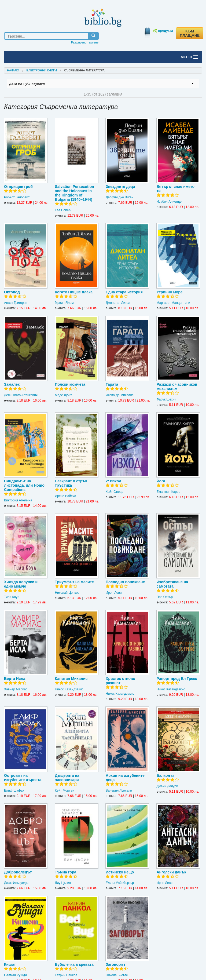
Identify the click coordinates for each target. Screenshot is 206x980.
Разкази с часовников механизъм (177, 387)
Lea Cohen (63, 210)
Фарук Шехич (166, 399)
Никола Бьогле (117, 975)
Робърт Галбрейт (17, 197)
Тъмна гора (66, 872)
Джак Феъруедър (17, 883)
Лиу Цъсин (63, 883)
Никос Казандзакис (69, 689)
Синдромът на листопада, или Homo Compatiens (24, 485)
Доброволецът (18, 872)
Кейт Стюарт (115, 492)
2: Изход (113, 481)
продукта (163, 31)
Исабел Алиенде (169, 202)
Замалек (12, 384)
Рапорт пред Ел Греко (177, 679)
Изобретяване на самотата (172, 584)
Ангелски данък (172, 872)
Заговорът (115, 964)
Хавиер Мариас (16, 689)
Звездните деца (120, 187)
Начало (13, 70)
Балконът (166, 775)
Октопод (12, 292)
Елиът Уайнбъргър (120, 883)
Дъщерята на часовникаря (67, 778)
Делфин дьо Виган (119, 197)
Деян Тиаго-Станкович (21, 395)
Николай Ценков (67, 593)
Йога (161, 481)
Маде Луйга (64, 395)
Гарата (112, 384)
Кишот (10, 964)
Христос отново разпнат (120, 681)
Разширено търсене (85, 42)
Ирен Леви (114, 593)
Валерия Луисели (119, 790)
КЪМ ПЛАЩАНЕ (190, 33)
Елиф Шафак (14, 790)
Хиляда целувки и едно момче (21, 584)
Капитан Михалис (71, 679)
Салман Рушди (15, 975)
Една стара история (124, 292)
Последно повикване (125, 582)
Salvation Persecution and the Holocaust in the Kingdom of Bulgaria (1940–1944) (75, 193)
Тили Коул (12, 597)
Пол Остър (165, 597)
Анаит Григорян (16, 303)
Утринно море (170, 292)
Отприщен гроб (18, 187)
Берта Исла (15, 679)
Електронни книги (42, 70)
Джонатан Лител (118, 303)
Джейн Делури (167, 786)
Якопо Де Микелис (119, 395)
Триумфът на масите (74, 582)
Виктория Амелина (18, 500)
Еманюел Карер (169, 492)
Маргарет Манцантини (173, 303)
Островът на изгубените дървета (23, 778)
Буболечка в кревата (74, 964)
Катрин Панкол (66, 975)
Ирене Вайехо (66, 496)
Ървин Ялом (64, 303)
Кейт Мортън (65, 790)
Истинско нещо (120, 872)
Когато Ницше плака (74, 292)
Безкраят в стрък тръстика (71, 483)
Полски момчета (70, 384)
